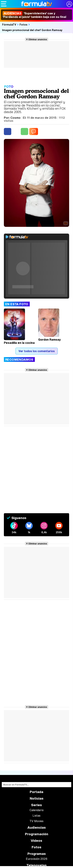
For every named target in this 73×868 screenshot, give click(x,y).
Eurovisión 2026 (37, 859)
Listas (36, 816)
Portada (36, 792)
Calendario (37, 810)
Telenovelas (36, 865)
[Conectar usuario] (69, 4)
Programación (37, 834)
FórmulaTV (9, 24)
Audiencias (37, 828)
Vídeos (36, 841)
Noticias (37, 798)
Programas (37, 854)
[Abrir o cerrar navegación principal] (4, 4)
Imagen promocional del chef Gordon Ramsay (32, 30)
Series (36, 805)
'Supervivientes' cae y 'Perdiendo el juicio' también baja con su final (34, 15)
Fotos (23, 24)
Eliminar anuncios (38, 39)
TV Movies (36, 821)
